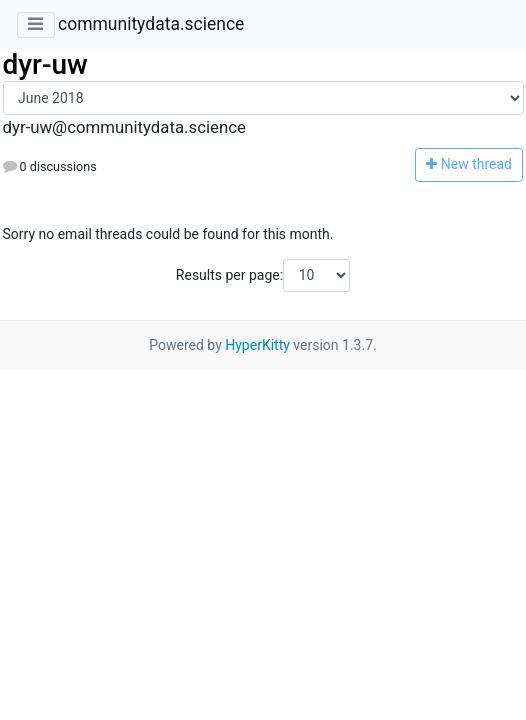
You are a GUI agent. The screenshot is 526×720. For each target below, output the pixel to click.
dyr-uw (45, 64)
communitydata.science (151, 24)
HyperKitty (257, 345)
